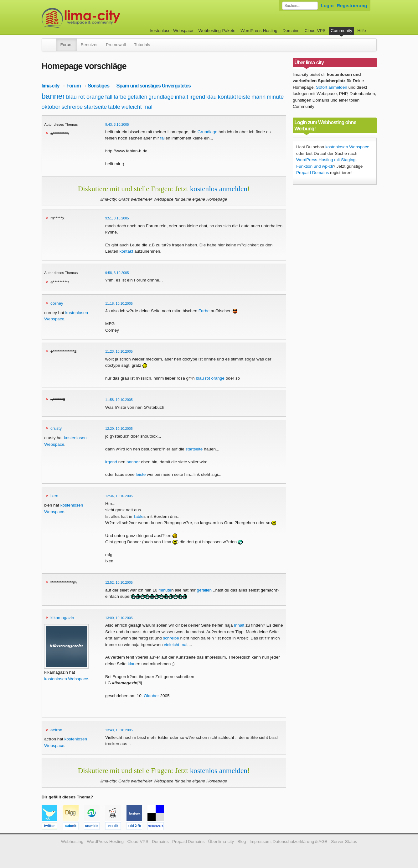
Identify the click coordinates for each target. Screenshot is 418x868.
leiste (244, 97)
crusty (56, 428)
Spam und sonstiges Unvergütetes (154, 86)
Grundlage (207, 132)
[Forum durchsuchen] (300, 6)
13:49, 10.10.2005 (119, 730)
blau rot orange (85, 97)
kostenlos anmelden (219, 189)
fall (109, 97)
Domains (291, 31)
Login (327, 5)
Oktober (151, 696)
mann (258, 97)
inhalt (181, 97)
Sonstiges (98, 86)
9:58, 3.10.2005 (117, 273)
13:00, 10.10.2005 (119, 618)
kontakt (227, 97)
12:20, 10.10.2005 (119, 429)
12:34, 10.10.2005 (119, 496)
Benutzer (89, 45)
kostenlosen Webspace (66, 679)
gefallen (138, 97)
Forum (67, 45)
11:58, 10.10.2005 (119, 400)
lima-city (51, 86)
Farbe (204, 311)
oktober (51, 107)
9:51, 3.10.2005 (117, 218)
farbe (120, 97)
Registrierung (352, 5)
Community (341, 31)
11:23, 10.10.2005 (119, 351)
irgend (197, 97)
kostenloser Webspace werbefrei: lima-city (104, 18)
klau (212, 97)
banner (53, 96)
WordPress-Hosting (259, 31)
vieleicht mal (137, 107)
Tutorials (142, 45)
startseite (95, 107)
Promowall (116, 45)
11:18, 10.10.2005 (119, 303)
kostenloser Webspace (172, 31)
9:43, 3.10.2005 (117, 124)
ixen (54, 496)
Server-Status (344, 842)
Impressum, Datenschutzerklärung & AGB (289, 842)
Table (139, 516)
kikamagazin (62, 618)
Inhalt (239, 625)
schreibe (72, 107)
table (114, 107)
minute (275, 97)
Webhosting (72, 842)
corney (57, 303)
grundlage (161, 97)
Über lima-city (221, 842)
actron (56, 730)
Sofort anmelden (332, 87)
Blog (242, 842)
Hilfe (361, 31)
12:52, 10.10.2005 (119, 582)
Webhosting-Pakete (217, 31)
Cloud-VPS (315, 31)
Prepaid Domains (312, 173)
